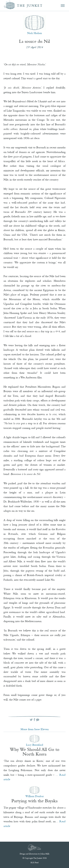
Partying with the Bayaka (34, 801)
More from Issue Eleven (35, 729)
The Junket (30, 6)
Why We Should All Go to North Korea (35, 752)
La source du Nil (34, 41)
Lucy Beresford (35, 745)
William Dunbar (35, 796)
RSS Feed (35, 863)
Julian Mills (45, 854)
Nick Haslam (34, 33)
